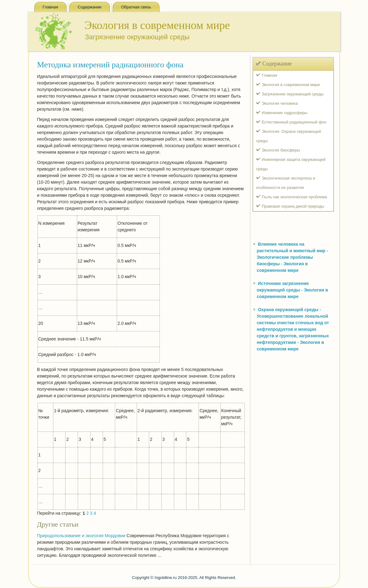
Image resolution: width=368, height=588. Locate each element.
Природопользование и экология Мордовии (81, 536)
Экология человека (280, 103)
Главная (50, 7)
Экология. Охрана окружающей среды (289, 136)
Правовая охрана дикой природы (293, 206)
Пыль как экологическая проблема (294, 197)
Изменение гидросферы (285, 113)
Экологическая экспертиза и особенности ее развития (286, 183)
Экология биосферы (281, 150)
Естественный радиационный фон (294, 122)
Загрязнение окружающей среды (293, 94)
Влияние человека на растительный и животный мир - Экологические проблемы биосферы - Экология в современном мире (292, 257)
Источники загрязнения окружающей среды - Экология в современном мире (293, 290)
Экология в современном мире (291, 85)
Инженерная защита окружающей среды (291, 164)
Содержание (90, 7)
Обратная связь (136, 7)
